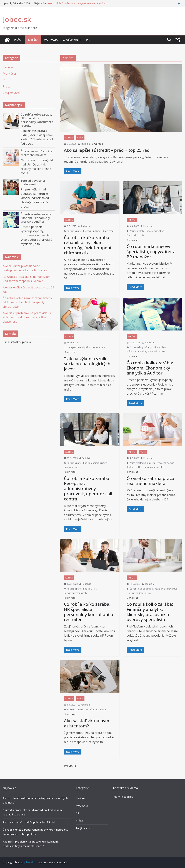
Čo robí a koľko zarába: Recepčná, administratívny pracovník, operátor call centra (88, 489)
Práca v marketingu (156, 231)
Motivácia (51, 40)
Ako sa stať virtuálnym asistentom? (87, 723)
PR (88, 40)
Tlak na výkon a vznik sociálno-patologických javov (87, 364)
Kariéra (33, 40)
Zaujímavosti (72, 40)
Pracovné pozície (92, 231)
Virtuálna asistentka (96, 710)
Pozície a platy (74, 231)
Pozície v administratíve (95, 463)
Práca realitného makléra (142, 463)
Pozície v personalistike (76, 593)
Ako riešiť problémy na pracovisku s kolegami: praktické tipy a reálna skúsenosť (27, 317)
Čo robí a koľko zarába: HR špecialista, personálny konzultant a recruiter (89, 612)
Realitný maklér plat (154, 467)
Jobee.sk (17, 19)
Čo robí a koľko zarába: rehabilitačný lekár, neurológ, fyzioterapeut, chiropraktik (88, 245)
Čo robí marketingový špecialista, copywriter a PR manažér (151, 251)
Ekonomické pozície (139, 347)
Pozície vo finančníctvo (139, 593)
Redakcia (85, 144)
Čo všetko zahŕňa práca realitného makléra (150, 481)
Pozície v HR (89, 589)
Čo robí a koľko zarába (141, 589)
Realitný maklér (134, 467)
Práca (18, 40)
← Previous (68, 766)
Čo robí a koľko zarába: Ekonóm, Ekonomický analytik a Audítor (150, 368)
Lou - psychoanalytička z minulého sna (86, 347)
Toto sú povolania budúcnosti (33, 183)
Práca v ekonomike (136, 351)
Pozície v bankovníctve (166, 589)
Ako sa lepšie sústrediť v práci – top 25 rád (107, 150)
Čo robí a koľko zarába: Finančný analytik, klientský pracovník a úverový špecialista (150, 612)
